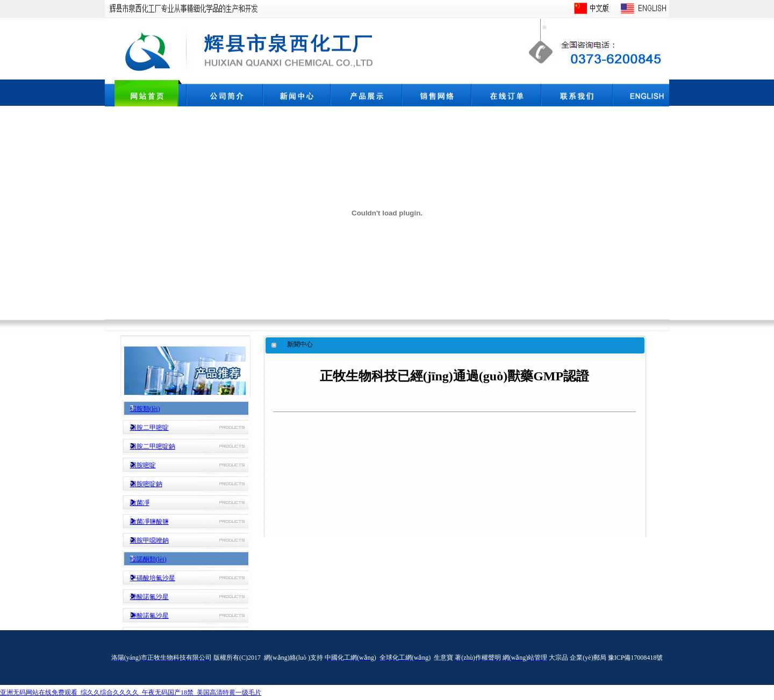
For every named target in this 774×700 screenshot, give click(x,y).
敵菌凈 (140, 503)
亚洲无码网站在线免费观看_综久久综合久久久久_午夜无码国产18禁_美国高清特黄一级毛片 (131, 692)
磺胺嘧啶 (143, 465)
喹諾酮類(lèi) (148, 559)
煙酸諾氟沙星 (149, 597)
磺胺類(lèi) (145, 409)
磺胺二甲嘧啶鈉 (153, 446)
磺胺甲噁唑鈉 (149, 540)
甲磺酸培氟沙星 (153, 578)
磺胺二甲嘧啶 (149, 428)
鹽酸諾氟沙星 (149, 616)
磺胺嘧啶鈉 (146, 484)
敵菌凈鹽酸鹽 (149, 522)
